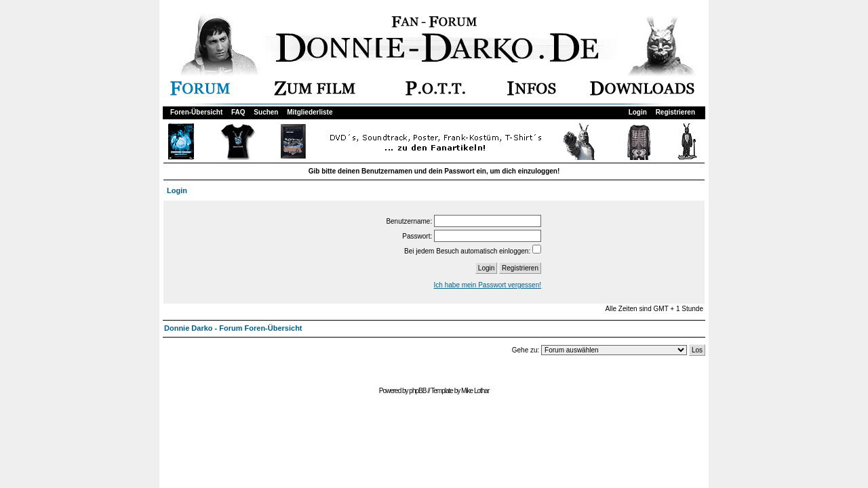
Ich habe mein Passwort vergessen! (488, 285)
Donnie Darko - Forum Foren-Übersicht (233, 328)
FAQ (238, 112)
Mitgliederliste (310, 112)
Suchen (266, 112)
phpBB (417, 391)
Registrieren (675, 112)
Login (638, 112)
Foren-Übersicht (196, 112)
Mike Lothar (475, 391)
